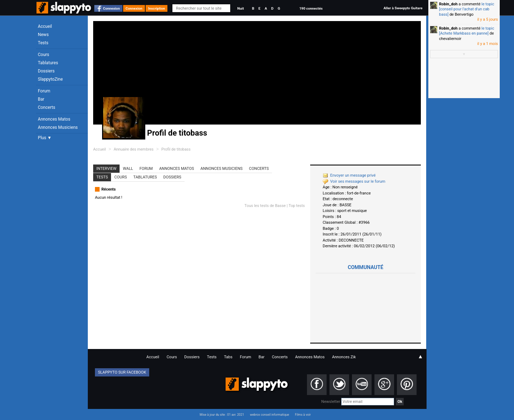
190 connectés (311, 8)
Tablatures (48, 63)
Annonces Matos (54, 119)
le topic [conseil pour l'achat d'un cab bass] (467, 9)
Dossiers (46, 71)
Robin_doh (448, 4)
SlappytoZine (50, 79)
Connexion (112, 8)
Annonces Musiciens (58, 127)
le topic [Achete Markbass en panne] (467, 31)
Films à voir (303, 415)
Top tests (297, 206)
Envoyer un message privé (349, 175)
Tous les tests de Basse (265, 206)
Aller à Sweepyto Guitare (403, 8)
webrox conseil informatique (269, 415)
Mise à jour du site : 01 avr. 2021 (222, 415)
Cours (44, 55)
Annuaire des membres (133, 149)
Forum (44, 91)
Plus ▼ (45, 138)
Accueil (45, 26)
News (43, 35)
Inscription (157, 8)
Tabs (228, 357)
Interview (106, 169)
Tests (43, 43)
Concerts (47, 107)
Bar (41, 99)
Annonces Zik (344, 357)
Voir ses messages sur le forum (354, 181)
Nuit (241, 8)
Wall (128, 169)
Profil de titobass (176, 149)
